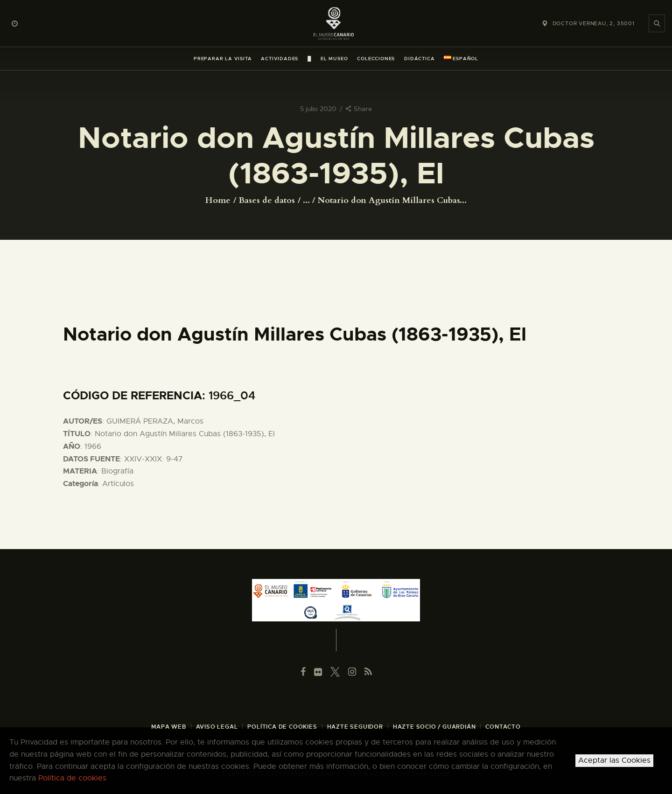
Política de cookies (72, 778)
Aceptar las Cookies (614, 760)
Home (218, 201)
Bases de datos (267, 200)
